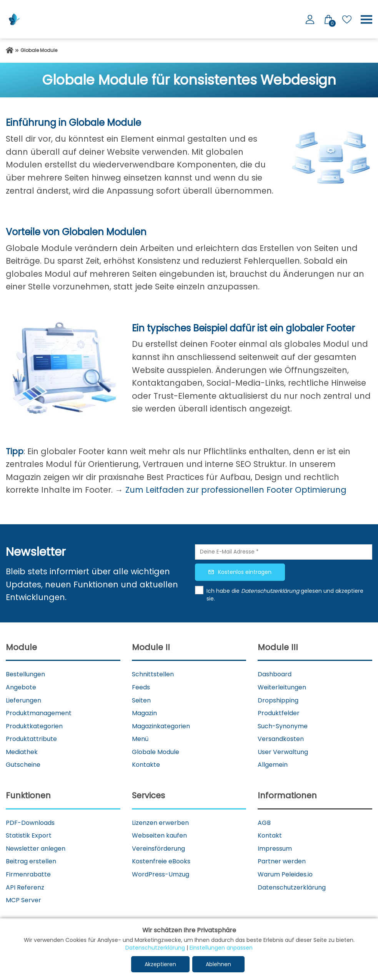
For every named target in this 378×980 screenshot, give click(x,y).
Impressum (275, 849)
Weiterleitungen (282, 687)
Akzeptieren (160, 964)
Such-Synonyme (283, 726)
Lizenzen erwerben (160, 823)
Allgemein (273, 765)
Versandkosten (281, 739)
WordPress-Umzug (161, 874)
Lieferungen (23, 700)
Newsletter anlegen (36, 849)
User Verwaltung (283, 752)
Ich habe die (224, 591)
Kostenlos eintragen (245, 572)
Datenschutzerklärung (292, 887)
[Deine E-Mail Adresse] (284, 552)
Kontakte (146, 765)
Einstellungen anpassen (221, 948)
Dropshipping (278, 700)
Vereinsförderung (158, 849)
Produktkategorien (34, 726)
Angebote (21, 687)
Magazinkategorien (161, 726)
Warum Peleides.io (285, 874)
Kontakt (270, 835)
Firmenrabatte (28, 874)
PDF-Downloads (30, 823)
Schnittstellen (153, 674)
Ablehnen (218, 964)
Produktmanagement (39, 713)
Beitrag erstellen (31, 861)
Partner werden (282, 861)
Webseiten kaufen (159, 835)
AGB (264, 823)
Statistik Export (29, 835)
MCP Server (23, 900)
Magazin (144, 713)
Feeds (141, 687)
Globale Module (156, 752)
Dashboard (275, 674)
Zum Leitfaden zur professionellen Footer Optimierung (236, 490)
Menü (140, 739)
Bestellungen (25, 674)
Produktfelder (279, 713)
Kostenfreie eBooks (161, 861)
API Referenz (25, 887)
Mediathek (22, 752)
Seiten (141, 700)
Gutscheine (23, 765)
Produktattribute (31, 739)
